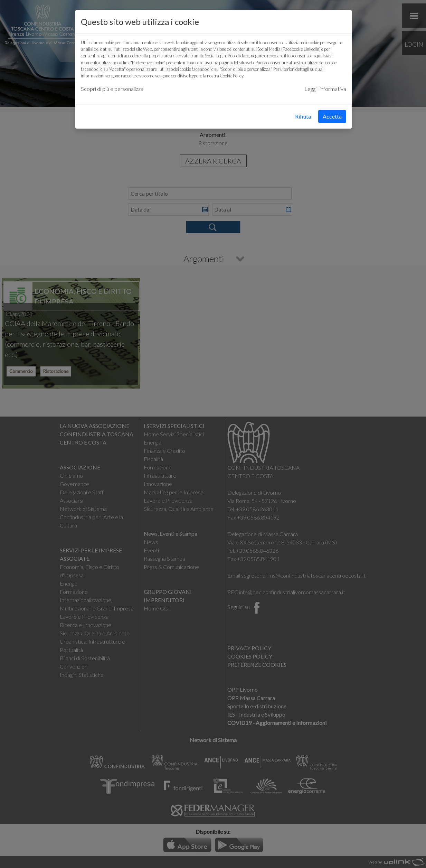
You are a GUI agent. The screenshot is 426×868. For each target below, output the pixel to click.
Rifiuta (303, 116)
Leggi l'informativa (325, 89)
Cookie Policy (231, 76)
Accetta (332, 116)
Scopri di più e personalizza (112, 89)
